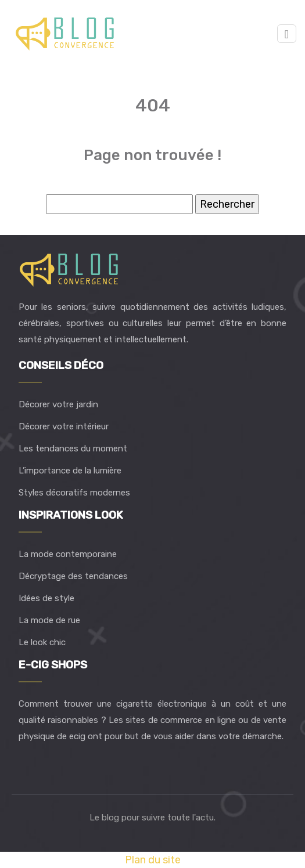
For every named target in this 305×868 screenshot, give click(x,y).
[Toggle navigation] (287, 34)
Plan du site (153, 860)
